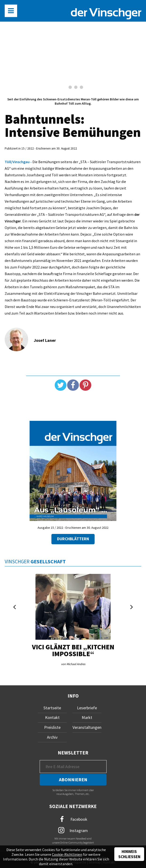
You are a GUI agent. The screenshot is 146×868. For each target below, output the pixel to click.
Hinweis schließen (129, 854)
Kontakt (52, 717)
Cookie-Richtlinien (67, 854)
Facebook (73, 819)
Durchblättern (73, 539)
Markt (87, 717)
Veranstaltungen (87, 727)
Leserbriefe (87, 708)
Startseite (52, 708)
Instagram (73, 830)
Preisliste (52, 727)
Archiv (52, 737)
